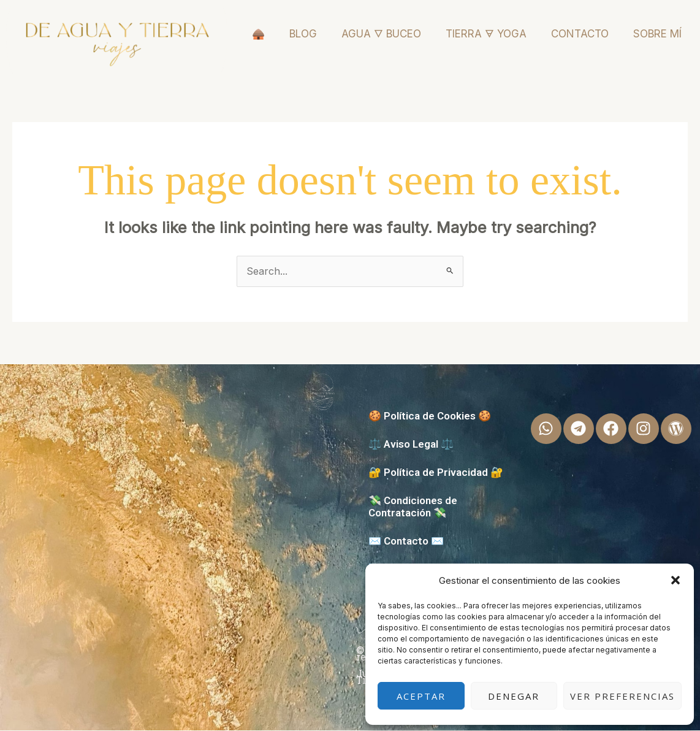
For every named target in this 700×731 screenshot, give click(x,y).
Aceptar (421, 696)
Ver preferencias (622, 696)
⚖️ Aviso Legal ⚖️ (411, 445)
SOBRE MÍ (657, 34)
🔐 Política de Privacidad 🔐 (436, 473)
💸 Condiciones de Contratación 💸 (413, 507)
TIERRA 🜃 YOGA (486, 34)
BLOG (303, 34)
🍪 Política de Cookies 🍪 (430, 416)
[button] (675, 580)
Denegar (514, 696)
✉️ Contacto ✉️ (406, 542)
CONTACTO (580, 34)
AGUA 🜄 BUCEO (381, 34)
